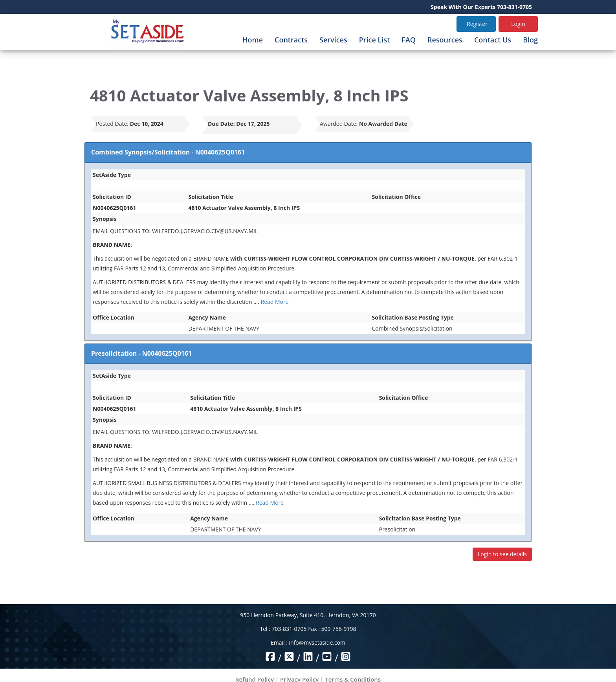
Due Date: (221, 124)
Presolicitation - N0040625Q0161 (141, 353)
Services (333, 40)
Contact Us (493, 40)
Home (253, 40)
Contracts (291, 40)
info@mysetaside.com (317, 642)
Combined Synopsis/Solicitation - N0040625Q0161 (168, 152)
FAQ (409, 40)
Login (518, 24)
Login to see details (502, 554)
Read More (275, 302)
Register (477, 24)
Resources (445, 40)
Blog (530, 40)
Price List (375, 40)
